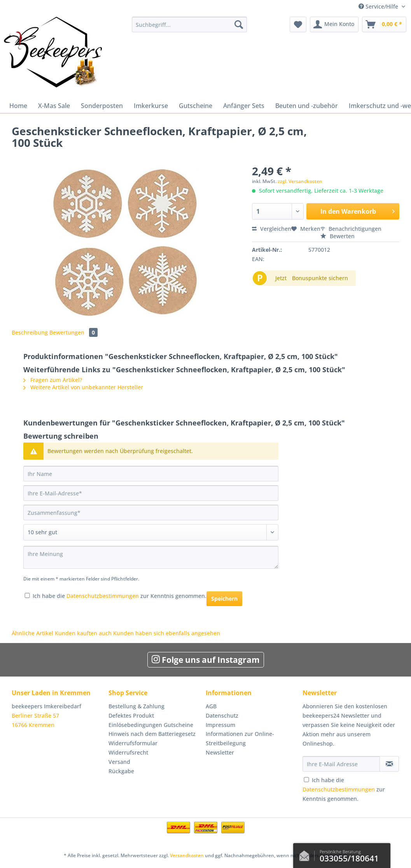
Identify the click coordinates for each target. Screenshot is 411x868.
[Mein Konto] (334, 24)
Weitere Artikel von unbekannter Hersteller (83, 387)
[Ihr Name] (151, 474)
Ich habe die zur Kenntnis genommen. (120, 596)
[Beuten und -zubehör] (307, 106)
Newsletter (220, 752)
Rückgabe (121, 771)
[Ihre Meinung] (151, 557)
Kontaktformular (306, 854)
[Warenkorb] (384, 24)
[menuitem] (189, 28)
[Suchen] (239, 24)
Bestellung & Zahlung (136, 706)
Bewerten (338, 236)
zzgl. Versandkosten (300, 181)
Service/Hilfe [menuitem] (379, 6)
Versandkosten (187, 855)
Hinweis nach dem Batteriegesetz (152, 734)
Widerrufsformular (133, 743)
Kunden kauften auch (83, 633)
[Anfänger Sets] (244, 106)
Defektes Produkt (131, 715)
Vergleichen (272, 229)
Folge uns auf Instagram (206, 660)
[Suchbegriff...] (189, 24)
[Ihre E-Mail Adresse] (341, 764)
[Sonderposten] (102, 106)
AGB (211, 706)
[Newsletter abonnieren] (389, 764)
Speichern (224, 599)
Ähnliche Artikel (32, 633)
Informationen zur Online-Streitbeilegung (240, 738)
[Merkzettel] (298, 24)
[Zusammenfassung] (151, 512)
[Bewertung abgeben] (151, 532)
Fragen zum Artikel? (53, 380)
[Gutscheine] (196, 106)
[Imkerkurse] (151, 106)
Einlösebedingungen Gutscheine (151, 725)
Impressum (220, 725)
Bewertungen (73, 332)
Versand (119, 762)
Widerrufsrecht (128, 752)
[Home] (18, 106)
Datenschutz (222, 715)
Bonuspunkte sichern (320, 278)
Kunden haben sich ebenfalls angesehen (167, 633)
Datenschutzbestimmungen (103, 596)
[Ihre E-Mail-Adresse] (151, 493)
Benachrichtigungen (351, 229)
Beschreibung (30, 332)
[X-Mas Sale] (54, 106)
